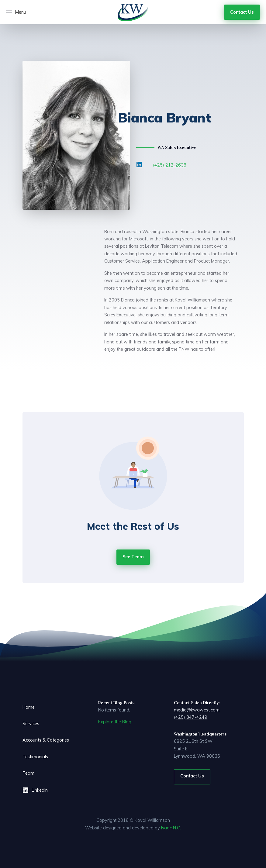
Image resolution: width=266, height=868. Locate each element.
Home (29, 707)
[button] (16, 12)
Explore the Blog (115, 722)
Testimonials (35, 757)
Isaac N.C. (171, 828)
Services (31, 724)
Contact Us (192, 776)
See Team (133, 557)
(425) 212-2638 (170, 165)
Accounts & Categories (46, 740)
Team (28, 773)
